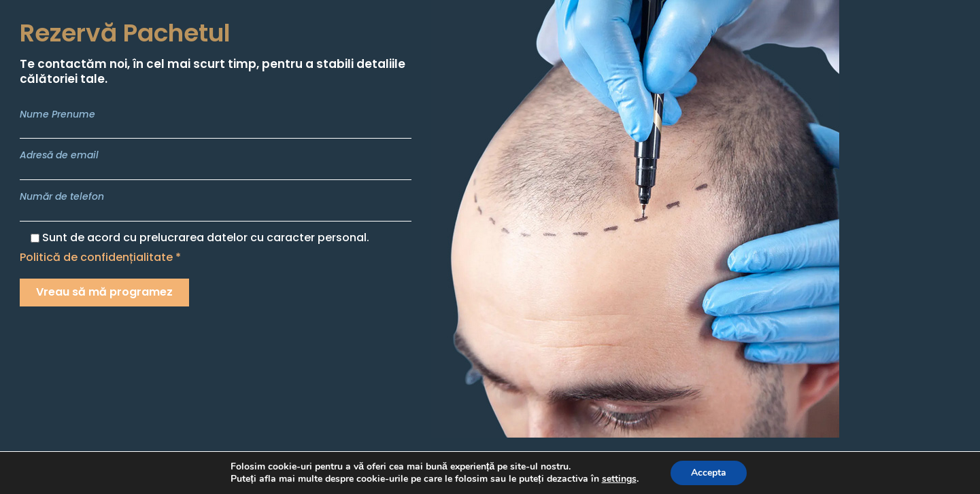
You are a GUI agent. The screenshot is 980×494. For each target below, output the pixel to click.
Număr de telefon (216, 206)
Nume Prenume (216, 123)
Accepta (709, 473)
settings (619, 479)
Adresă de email (216, 164)
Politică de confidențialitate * (100, 257)
